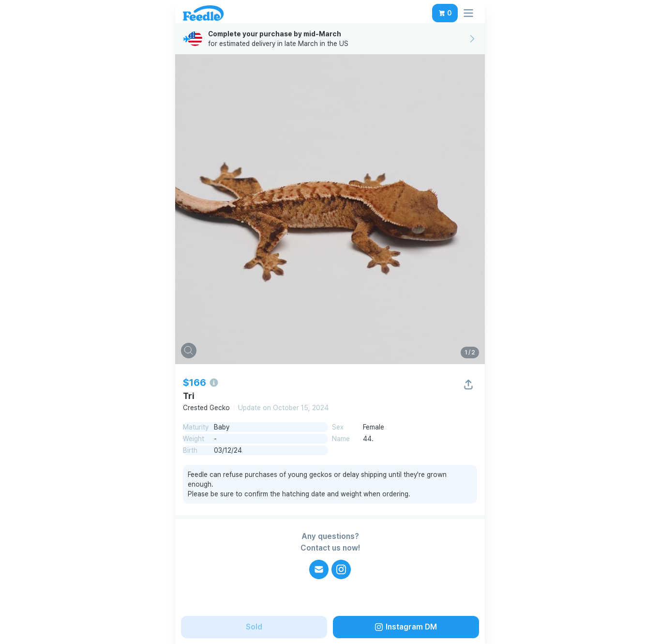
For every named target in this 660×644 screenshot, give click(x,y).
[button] (445, 13)
